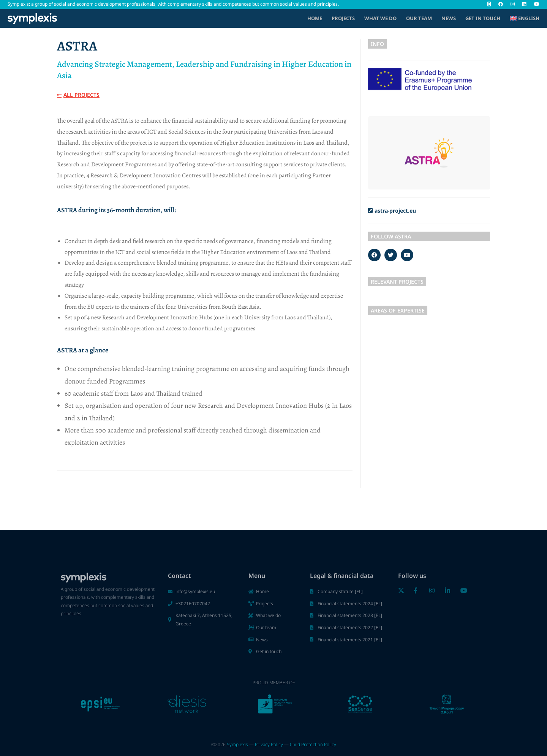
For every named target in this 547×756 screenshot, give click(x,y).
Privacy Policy (269, 744)
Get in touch (483, 18)
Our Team (419, 18)
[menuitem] (525, 18)
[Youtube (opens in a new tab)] (535, 4)
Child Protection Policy (313, 744)
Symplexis (237, 744)
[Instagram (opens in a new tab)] (513, 4)
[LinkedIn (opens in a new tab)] (524, 4)
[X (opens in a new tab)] (489, 4)
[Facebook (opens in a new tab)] (501, 4)
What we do (380, 18)
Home (315, 18)
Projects (343, 18)
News (449, 18)
